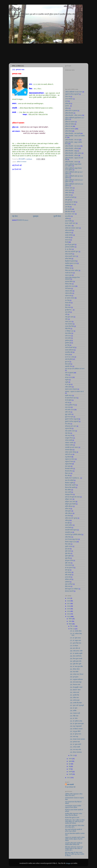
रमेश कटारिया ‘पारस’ (70, 431)
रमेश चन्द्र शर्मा (69, 436)
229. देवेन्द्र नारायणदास (76, 752)
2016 (69, 606)
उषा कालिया (68, 216)
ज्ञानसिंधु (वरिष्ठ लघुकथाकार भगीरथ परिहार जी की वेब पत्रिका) (74, 814)
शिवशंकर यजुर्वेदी (69, 483)
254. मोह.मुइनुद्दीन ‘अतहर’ (76, 687)
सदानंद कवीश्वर (69, 525)
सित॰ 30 (73, 626)
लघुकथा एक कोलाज (70, 459)
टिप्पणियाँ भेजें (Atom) (23, 220)
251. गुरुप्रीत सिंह (75, 695)
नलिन (66, 319)
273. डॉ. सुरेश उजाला (75, 638)
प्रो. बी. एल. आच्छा (70, 357)
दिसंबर (70, 619)
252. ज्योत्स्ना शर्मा (75, 692)
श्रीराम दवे (68, 509)
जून (70, 764)
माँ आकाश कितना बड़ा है (71, 398)
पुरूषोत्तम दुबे (68, 343)
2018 (69, 601)
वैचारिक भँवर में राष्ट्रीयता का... (73, 478)
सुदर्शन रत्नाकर (69, 546)
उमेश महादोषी (68, 209)
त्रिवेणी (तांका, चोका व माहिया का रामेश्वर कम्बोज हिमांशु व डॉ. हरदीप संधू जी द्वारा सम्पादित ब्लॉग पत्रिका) (75, 822)
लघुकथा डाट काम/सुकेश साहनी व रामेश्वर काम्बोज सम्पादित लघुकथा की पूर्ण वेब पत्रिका (75, 839)
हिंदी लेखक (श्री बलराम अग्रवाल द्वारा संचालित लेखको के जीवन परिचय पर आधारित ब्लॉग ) (74, 849)
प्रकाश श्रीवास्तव (69, 350)
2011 (69, 778)
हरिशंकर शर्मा (68, 579)
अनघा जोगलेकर (69, 99)
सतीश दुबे (67, 520)
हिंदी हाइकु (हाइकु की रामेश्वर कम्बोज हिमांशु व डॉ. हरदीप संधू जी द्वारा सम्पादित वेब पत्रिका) (75, 854)
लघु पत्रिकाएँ (68, 457)
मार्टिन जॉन (68, 412)
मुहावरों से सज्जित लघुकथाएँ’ (72, 421)
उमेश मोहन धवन (69, 212)
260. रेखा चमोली (74, 672)
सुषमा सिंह (68, 558)
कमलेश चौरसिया (69, 235)
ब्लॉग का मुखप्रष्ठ (69, 373)
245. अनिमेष (73, 711)
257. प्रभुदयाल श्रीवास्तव (76, 679)
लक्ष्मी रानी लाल (69, 454)
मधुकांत (67, 380)
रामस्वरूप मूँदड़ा (69, 450)
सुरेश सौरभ (68, 553)
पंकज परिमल (68, 333)
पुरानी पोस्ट (57, 216)
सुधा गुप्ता (67, 549)
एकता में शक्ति (68, 221)
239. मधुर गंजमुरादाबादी (76, 726)
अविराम (15, 9)
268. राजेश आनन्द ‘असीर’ (76, 651)
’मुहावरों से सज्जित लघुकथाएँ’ (72, 94)
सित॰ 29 (73, 629)
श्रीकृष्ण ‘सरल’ (69, 499)
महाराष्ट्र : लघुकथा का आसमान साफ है (74, 392)
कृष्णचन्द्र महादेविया (70, 247)
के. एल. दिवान (68, 249)
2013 (69, 614)
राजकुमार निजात (69, 438)
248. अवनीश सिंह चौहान (76, 703)
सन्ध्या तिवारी (68, 528)
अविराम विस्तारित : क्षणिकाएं (72, 148)
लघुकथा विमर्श (69, 464)
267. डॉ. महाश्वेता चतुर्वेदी (76, 653)
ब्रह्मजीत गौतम (69, 366)
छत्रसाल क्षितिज (69, 281)
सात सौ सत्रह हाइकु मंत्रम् (72, 539)
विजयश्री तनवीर (69, 469)
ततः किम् (67, 300)
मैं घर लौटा (68, 424)
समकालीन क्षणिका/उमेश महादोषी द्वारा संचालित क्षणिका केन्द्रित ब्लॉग (74, 844)
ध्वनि (66, 314)
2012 (69, 616)
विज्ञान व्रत (68, 473)
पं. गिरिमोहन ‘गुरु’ (69, 331)
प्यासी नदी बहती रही (70, 347)
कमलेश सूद (68, 237)
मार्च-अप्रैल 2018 (69, 410)
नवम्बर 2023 (68, 322)
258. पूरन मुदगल (74, 677)
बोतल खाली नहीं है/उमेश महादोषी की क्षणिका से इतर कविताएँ (74, 830)
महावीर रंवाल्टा (68, 396)
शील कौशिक (68, 490)
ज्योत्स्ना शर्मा (68, 296)
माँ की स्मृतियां (68, 400)
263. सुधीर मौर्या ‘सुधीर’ (76, 664)
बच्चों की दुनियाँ (69, 359)
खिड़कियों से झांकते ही (70, 261)
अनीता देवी (68, 104)
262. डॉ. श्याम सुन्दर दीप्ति (76, 666)
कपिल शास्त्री (68, 230)
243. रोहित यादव (74, 716)
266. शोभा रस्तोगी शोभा (76, 656)
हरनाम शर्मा (68, 577)
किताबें (67, 242)
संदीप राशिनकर (69, 513)
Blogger (68, 863)
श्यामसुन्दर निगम (69, 494)
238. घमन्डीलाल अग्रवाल (76, 729)
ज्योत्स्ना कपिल (69, 293)
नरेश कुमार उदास (69, 317)
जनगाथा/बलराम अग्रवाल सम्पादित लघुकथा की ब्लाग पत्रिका (73, 807)
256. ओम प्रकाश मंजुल (76, 682)
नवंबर (70, 621)
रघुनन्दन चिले (68, 428)
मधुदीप (67, 382)
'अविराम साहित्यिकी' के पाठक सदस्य (74, 92)
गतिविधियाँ (68, 266)
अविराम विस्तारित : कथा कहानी (73, 133)
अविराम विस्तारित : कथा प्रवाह (72, 146)
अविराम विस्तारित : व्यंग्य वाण (72, 140)
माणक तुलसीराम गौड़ (70, 405)
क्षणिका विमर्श (68, 259)
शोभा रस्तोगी (68, 492)
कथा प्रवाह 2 (68, 226)
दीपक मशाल (68, 307)
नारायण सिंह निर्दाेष (69, 326)
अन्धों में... (67, 106)
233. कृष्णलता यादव (75, 742)
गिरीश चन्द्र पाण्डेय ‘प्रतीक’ (72, 270)
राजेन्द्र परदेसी (69, 440)
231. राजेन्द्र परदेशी (75, 747)
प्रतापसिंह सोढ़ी (69, 352)
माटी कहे (67, 403)
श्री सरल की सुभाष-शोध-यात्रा (72, 497)
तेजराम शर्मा (68, 303)
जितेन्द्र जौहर (68, 284)
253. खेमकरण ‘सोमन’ (75, 690)
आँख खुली (68, 200)
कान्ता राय (68, 240)
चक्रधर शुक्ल (68, 275)
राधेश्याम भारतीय (69, 445)
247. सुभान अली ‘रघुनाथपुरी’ (77, 705)
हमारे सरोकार (68, 572)
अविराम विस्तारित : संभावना (72, 162)
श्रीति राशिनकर (69, 506)
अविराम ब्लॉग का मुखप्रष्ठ (71, 111)
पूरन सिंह (67, 345)
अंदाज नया (68, 97)
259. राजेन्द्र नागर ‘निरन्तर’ (77, 674)
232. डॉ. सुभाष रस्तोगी (76, 744)
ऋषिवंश (67, 219)
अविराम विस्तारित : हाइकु (71, 151)
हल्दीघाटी (67, 582)
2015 (69, 609)
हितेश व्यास (68, 586)
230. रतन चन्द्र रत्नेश (75, 750)
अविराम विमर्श (68, 131)
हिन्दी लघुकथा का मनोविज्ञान (72, 589)
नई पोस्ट (15, 216)
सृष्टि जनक (68, 563)
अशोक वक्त (68, 195)
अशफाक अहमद (69, 188)
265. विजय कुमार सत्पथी (76, 659)
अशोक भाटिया (68, 193)
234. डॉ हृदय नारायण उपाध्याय (77, 739)
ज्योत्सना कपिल (69, 291)
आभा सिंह (67, 207)
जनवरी (71, 774)
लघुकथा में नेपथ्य (69, 462)
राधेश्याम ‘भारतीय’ (69, 443)
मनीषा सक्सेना (68, 387)
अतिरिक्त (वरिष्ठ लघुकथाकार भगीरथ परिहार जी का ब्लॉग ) (74, 795)
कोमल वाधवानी (69, 254)
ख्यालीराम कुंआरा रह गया (71, 263)
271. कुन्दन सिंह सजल (76, 643)
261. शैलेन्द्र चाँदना (75, 669)
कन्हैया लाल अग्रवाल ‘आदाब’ (72, 228)
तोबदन (67, 305)
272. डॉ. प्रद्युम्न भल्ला (75, 640)
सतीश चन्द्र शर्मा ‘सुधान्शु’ (71, 518)
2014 (69, 611)
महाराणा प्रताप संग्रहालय (71, 389)
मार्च (70, 769)
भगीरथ (67, 375)
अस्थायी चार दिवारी (70, 197)
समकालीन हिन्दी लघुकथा (71, 530)
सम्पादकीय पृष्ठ (69, 532)
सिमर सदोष (68, 544)
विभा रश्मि (67, 476)
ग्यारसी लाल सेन (69, 273)
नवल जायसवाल (69, 324)
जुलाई (70, 761)
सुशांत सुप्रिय (68, 556)
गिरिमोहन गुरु (68, 268)
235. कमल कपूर (74, 737)
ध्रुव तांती (68, 312)
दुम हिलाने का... (69, 310)
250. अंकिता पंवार (74, 698)
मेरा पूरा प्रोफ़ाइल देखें (70, 787)
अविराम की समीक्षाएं (70, 124)
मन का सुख (68, 384)
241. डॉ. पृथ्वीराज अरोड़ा (76, 721)
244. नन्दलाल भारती (75, 713)
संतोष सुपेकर (68, 511)
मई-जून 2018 (69, 377)
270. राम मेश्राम (74, 646)
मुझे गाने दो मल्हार (69, 417)
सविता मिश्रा (68, 537)
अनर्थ (66, 101)
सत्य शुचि (67, 523)
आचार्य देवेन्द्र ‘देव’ (69, 204)
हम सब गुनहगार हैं (69, 568)
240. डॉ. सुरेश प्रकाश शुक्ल (77, 724)
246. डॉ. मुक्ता (74, 708)
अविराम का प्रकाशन (70, 122)
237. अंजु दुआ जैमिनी (75, 731)
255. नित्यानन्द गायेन (75, 685)
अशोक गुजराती (69, 190)
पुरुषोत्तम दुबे (68, 340)
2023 (69, 598)
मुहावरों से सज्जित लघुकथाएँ (72, 419)
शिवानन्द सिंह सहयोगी (70, 487)
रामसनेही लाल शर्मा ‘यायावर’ (72, 447)
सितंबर (71, 624)
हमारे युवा (67, 570)
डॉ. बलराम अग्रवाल (70, 298)
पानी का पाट (68, 336)
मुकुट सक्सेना (68, 414)
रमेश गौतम (68, 433)
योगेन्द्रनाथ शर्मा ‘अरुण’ (71, 426)
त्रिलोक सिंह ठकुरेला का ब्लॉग (72, 818)
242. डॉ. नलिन (74, 718)
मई (70, 766)
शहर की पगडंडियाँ (69, 480)
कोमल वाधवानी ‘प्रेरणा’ (71, 256)
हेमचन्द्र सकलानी (69, 591)
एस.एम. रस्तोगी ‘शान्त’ (70, 223)
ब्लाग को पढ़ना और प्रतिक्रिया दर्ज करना (75, 369)
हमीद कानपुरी (68, 575)
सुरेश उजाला (68, 551)
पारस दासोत (68, 338)
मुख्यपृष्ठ (36, 216)
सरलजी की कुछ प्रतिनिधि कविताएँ (73, 535)
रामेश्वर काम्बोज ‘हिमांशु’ (71, 452)
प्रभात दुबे (68, 355)
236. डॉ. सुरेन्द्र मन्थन (76, 734)
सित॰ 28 (73, 755)
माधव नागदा (68, 407)
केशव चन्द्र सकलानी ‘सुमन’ (72, 252)
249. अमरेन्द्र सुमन (75, 700)
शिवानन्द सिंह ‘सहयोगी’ (71, 485)
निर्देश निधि (68, 329)
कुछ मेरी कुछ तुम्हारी (70, 245)
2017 (69, 604)
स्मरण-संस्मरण (69, 565)
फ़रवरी (70, 772)
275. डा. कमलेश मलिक (76, 631)
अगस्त (70, 759)
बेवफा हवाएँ (68, 364)
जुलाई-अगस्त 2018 (70, 286)
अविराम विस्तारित (69, 113)
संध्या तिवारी (68, 516)
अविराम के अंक (69, 126)
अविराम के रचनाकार (22, 162)
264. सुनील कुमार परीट (76, 661)
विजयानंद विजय (69, 471)
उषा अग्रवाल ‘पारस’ (70, 214)
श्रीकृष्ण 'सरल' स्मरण (70, 502)
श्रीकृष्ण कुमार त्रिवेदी (70, 504)
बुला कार (67, 362)
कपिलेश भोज (68, 233)
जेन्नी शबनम (68, 289)
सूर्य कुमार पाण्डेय (69, 560)
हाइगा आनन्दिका (69, 584)
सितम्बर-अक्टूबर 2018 (71, 542)
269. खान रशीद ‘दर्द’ (75, 648)
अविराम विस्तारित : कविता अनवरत (73, 115)
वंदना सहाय (68, 466)
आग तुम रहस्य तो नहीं (70, 202)
